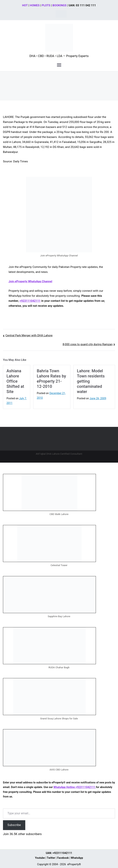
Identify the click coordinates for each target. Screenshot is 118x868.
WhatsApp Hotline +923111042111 (75, 787)
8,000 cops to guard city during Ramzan (88, 344)
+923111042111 (30, 301)
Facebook (63, 858)
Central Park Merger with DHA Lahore (29, 335)
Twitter (51, 858)
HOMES (35, 5)
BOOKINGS (60, 5)
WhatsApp (77, 858)
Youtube (40, 858)
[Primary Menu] (59, 65)
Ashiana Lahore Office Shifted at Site (15, 381)
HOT (25, 5)
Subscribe (14, 825)
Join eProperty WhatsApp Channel (30, 281)
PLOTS (46, 5)
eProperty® (74, 864)
